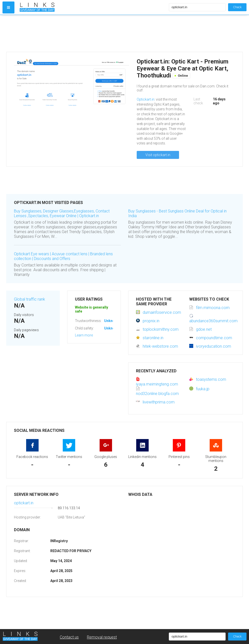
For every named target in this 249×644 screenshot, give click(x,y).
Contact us (69, 637)
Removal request (102, 637)
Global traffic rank (30, 299)
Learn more (84, 335)
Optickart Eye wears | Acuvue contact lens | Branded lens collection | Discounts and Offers (63, 256)
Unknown (112, 321)
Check (237, 7)
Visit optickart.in (158, 155)
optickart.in (24, 503)
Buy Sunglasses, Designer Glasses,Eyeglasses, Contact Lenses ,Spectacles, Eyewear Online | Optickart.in (62, 213)
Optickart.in (146, 99)
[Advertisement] (93, 33)
